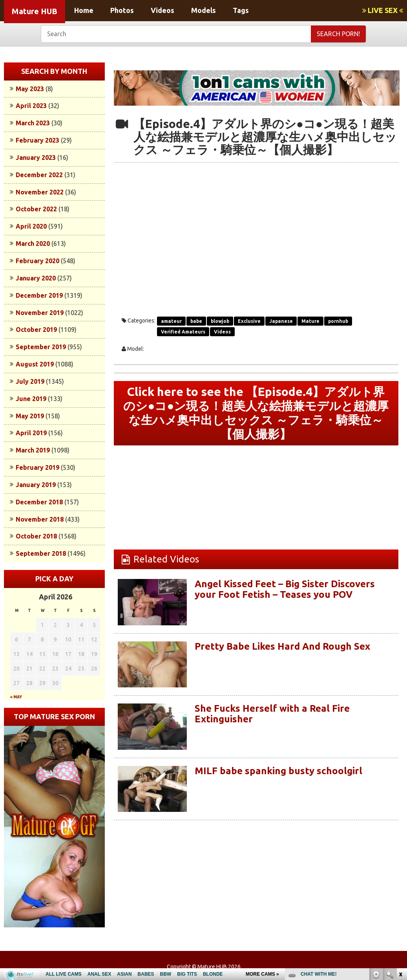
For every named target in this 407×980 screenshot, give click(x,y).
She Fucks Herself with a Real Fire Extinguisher (272, 713)
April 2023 (31, 106)
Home (84, 10)
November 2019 (40, 313)
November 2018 (40, 519)
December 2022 (39, 175)
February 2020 (37, 261)
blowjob (220, 321)
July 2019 (30, 381)
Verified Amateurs (183, 332)
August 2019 (35, 364)
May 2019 (30, 416)
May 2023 (30, 89)
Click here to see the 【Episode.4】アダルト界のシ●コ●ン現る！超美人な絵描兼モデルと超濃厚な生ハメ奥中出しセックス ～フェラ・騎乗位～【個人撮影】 (256, 413)
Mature (310, 321)
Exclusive (249, 321)
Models (203, 10)
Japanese (281, 321)
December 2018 (39, 502)
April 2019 (31, 433)
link (400, 857)
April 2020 (31, 226)
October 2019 (36, 330)
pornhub (338, 321)
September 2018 (41, 553)
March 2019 (33, 450)
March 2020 (33, 244)
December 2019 (39, 295)
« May (16, 697)
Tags (241, 10)
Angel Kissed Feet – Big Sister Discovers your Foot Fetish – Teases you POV (285, 589)
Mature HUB (35, 11)
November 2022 (40, 192)
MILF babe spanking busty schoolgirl (278, 771)
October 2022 (36, 209)
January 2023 (36, 158)
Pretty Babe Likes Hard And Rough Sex (282, 646)
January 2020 (36, 278)
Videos (162, 10)
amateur (171, 321)
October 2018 (36, 536)
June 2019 (31, 399)
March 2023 (33, 123)
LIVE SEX (383, 10)
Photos (122, 10)
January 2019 (36, 485)
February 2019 (37, 467)
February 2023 (37, 140)
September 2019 (41, 347)
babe (196, 321)
